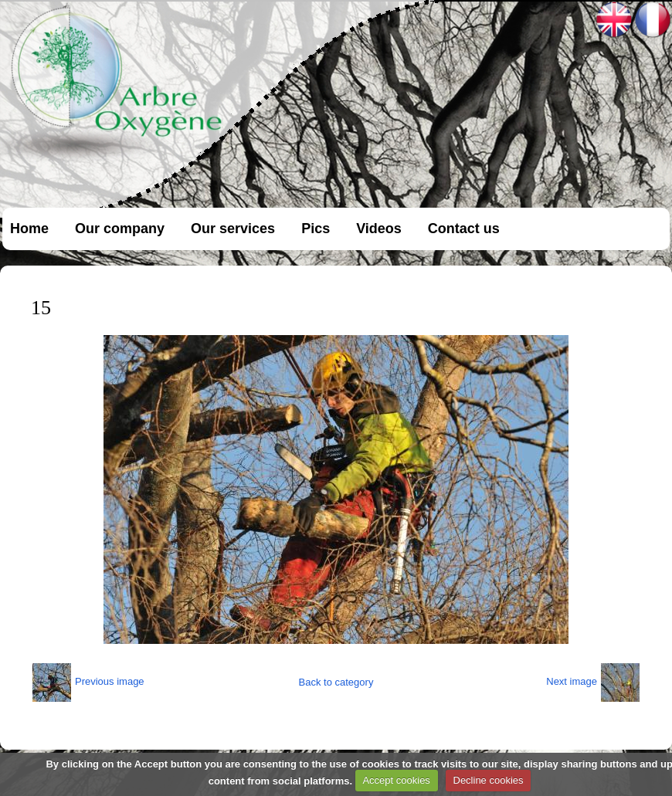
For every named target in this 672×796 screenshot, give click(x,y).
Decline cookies (489, 780)
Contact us (464, 229)
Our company (120, 229)
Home (29, 229)
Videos (379, 229)
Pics (316, 229)
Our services (233, 229)
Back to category (336, 682)
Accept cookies (396, 780)
